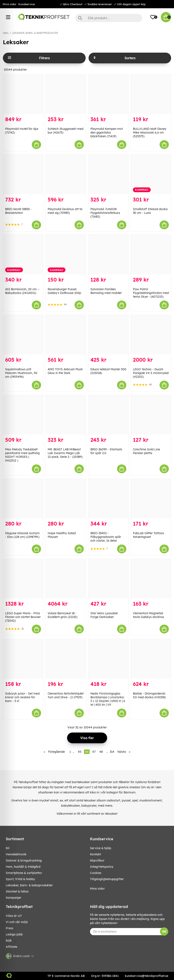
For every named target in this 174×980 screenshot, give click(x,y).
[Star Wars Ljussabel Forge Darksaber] (108, 579)
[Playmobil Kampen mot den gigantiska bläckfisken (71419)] (108, 94)
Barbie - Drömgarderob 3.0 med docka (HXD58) (149, 695)
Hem (6, 33)
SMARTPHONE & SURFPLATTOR (24, 873)
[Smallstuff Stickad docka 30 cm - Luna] (151, 174)
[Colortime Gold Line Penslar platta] (151, 415)
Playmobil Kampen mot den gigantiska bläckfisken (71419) (107, 133)
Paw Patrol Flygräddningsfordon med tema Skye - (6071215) (151, 293)
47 (94, 752)
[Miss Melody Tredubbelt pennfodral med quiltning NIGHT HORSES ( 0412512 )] (23, 415)
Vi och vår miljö (17, 922)
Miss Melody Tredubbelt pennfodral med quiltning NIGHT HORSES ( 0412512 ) (22, 455)
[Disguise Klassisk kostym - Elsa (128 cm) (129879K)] (23, 499)
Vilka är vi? (14, 916)
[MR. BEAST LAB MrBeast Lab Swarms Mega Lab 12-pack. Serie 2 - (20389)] (66, 415)
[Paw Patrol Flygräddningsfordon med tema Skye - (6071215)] (151, 255)
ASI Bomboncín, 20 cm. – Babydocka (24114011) (22, 291)
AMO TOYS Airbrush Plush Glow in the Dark (65, 371)
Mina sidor (9, 4)
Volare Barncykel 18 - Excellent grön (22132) (63, 615)
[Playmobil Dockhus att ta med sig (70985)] (66, 174)
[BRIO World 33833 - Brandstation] (23, 174)
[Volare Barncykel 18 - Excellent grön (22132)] (66, 579)
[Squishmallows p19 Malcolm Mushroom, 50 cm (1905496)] (23, 335)
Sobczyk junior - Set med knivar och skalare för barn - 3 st (22, 697)
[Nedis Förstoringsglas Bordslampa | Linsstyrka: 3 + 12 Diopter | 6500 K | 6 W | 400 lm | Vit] (108, 659)
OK (164, 931)
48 (101, 752)
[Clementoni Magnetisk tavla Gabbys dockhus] (151, 579)
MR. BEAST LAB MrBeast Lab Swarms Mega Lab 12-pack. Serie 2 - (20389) (65, 453)
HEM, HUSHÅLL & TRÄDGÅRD (23, 867)
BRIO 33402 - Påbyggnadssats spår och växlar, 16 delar (106, 537)
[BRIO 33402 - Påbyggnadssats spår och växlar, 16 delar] (108, 499)
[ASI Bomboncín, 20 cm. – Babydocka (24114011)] (23, 255)
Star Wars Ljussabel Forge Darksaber (104, 615)
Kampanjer (14, 898)
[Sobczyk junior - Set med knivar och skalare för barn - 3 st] (23, 659)
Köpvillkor (97, 860)
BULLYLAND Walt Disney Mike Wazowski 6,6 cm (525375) (150, 133)
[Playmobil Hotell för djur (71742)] (23, 94)
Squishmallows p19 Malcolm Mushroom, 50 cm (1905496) (21, 373)
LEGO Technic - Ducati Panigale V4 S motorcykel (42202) (151, 373)
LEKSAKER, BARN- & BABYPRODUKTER (35, 33)
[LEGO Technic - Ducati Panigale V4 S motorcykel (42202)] (151, 335)
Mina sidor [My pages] (97, 889)
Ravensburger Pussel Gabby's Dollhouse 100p (64, 291)
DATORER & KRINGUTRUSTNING (24, 860)
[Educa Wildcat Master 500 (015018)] (108, 335)
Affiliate (11, 947)
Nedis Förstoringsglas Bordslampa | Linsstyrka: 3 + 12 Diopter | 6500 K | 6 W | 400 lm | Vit (108, 699)
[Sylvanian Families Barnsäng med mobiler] (108, 255)
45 (80, 752)
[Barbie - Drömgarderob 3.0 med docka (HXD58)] (151, 659)
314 (112, 752)
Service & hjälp (101, 848)
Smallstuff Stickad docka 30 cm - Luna (150, 211)
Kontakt (95, 854)
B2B (9, 941)
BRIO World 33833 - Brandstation (18, 211)
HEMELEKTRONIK (16, 854)
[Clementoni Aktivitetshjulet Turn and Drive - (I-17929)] (66, 659)
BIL (8, 848)
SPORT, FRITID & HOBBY (20, 879)
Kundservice (27, 4)
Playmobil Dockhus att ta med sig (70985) (65, 211)
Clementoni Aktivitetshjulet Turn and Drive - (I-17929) (66, 695)
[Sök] (109, 18)
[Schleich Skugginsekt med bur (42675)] (66, 94)
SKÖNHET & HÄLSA (17, 891)
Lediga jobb (14, 934)
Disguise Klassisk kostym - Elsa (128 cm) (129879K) (22, 535)
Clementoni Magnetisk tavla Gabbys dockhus (149, 615)
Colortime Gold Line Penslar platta (146, 451)
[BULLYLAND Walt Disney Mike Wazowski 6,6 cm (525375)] (151, 94)
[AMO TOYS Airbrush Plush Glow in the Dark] (66, 335)
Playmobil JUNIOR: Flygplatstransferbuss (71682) (105, 213)
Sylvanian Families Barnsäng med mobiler (106, 291)
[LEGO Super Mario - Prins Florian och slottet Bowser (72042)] (23, 579)
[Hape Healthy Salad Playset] (66, 499)
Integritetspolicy (102, 867)
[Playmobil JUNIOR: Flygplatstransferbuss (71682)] (108, 174)
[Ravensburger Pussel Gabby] (66, 255)
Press (10, 928)
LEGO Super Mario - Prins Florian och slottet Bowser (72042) (23, 617)
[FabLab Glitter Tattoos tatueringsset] (151, 499)
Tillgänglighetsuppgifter (107, 879)
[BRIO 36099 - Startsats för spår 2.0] (108, 415)
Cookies (96, 873)
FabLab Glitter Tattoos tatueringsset (149, 535)
